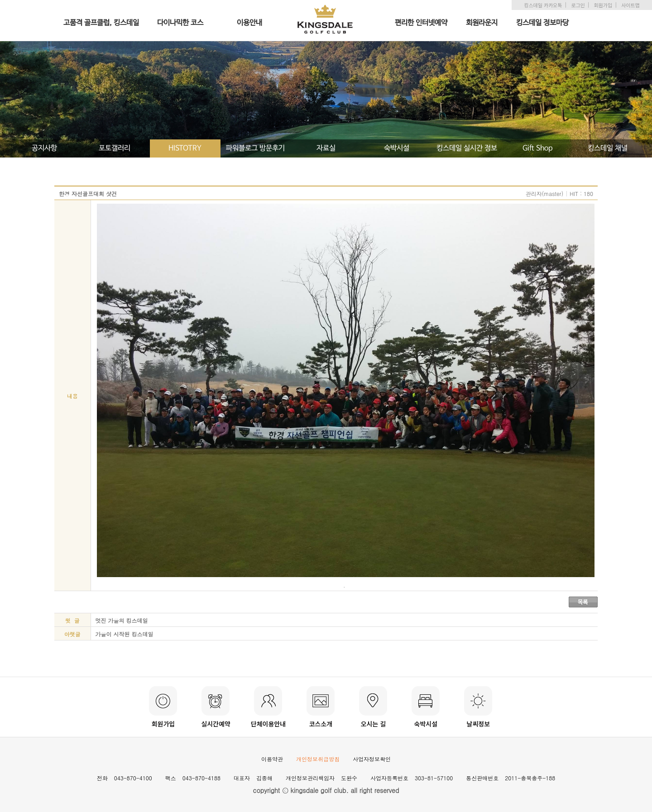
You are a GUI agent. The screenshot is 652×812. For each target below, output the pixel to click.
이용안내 (249, 23)
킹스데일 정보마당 (542, 23)
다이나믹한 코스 (180, 23)
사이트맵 (630, 5)
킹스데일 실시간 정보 (467, 148)
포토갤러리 (115, 148)
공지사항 (44, 148)
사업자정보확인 (372, 759)
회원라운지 (482, 23)
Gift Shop (537, 148)
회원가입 (603, 5)
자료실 (326, 148)
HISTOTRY (185, 148)
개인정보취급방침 (318, 759)
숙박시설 (397, 148)
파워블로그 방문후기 (255, 148)
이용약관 (272, 759)
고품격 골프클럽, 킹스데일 (101, 23)
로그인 (578, 5)
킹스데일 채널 (608, 148)
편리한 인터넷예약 (421, 23)
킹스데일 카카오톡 (543, 5)
